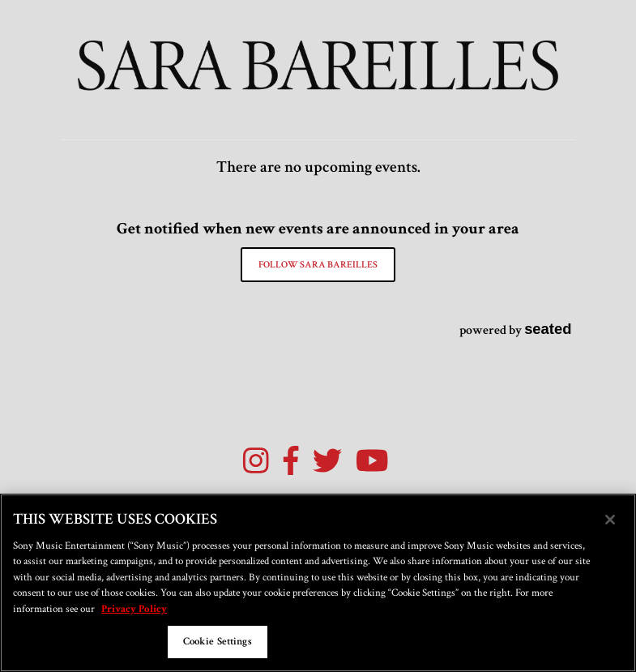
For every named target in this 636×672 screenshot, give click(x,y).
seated (548, 329)
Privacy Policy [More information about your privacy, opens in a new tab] (134, 609)
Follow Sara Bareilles (318, 265)
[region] (318, 583)
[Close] (610, 520)
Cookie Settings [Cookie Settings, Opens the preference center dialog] (218, 642)
